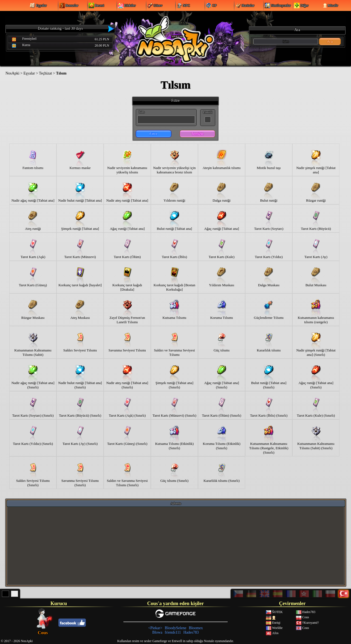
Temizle (198, 134)
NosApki (12, 73)
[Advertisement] (176, 545)
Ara (330, 41)
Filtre (154, 134)
